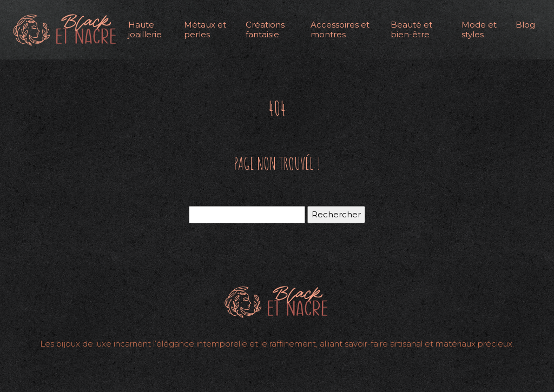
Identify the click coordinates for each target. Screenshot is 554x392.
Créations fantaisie (265, 29)
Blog (525, 25)
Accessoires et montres (340, 29)
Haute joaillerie (145, 29)
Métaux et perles (205, 29)
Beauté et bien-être (411, 29)
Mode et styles (479, 29)
